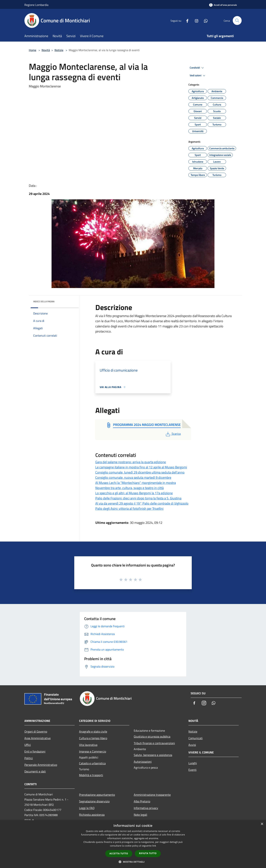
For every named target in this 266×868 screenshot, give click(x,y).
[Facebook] (186, 20)
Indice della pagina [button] (44, 301)
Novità (46, 50)
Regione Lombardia (36, 5)
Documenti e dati (35, 771)
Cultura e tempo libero (93, 738)
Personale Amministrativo (41, 765)
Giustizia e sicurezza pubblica (152, 736)
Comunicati (196, 738)
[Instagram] (195, 20)
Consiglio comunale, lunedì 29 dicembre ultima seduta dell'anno (140, 472)
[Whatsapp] (204, 20)
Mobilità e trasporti (91, 775)
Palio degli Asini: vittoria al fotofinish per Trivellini (129, 509)
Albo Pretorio (142, 801)
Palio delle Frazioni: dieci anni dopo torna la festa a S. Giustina (138, 498)
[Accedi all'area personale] (223, 5)
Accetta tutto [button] (119, 853)
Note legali (140, 815)
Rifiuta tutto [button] (148, 853)
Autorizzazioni (143, 762)
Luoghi (193, 763)
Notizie (59, 50)
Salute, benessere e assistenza (153, 755)
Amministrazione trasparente (152, 795)
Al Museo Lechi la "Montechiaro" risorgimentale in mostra (136, 483)
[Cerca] (237, 21)
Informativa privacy (146, 808)
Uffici (28, 745)
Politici (29, 758)
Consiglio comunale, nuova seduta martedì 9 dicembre (133, 478)
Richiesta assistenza (92, 815)
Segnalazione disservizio (94, 801)
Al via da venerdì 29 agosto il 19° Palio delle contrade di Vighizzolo (142, 503)
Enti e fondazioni (35, 751)
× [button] (262, 824)
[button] (133, 862)
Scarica (173, 434)
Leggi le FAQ (87, 808)
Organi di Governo (36, 731)
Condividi (197, 68)
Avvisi (192, 745)
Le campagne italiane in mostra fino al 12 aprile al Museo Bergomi (141, 467)
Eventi (192, 770)
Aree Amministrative (37, 738)
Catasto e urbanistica (92, 763)
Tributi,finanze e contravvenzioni (154, 743)
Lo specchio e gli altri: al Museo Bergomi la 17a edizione (134, 493)
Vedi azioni (198, 76)
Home (33, 50)
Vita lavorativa (88, 745)
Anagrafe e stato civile (93, 731)
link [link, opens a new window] (154, 846)
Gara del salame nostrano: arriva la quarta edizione (131, 462)
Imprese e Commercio (93, 751)
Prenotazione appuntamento (97, 795)
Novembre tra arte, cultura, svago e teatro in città (129, 488)
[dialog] (133, 844)
